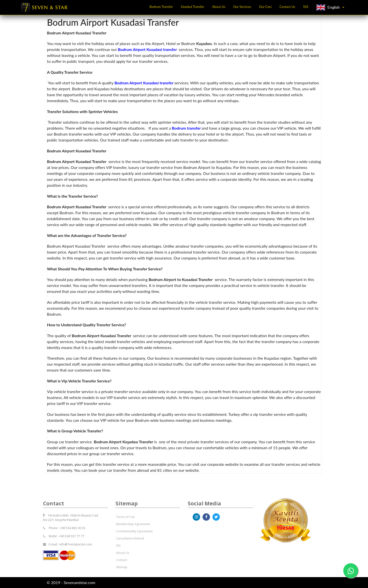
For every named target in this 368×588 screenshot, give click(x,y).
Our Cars (265, 7)
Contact (121, 560)
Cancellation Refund (130, 538)
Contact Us (287, 7)
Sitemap (122, 567)
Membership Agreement (133, 524)
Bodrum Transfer (161, 7)
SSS (306, 7)
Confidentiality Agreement (134, 531)
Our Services (242, 7)
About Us (219, 7)
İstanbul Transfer (192, 7)
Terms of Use (125, 517)
